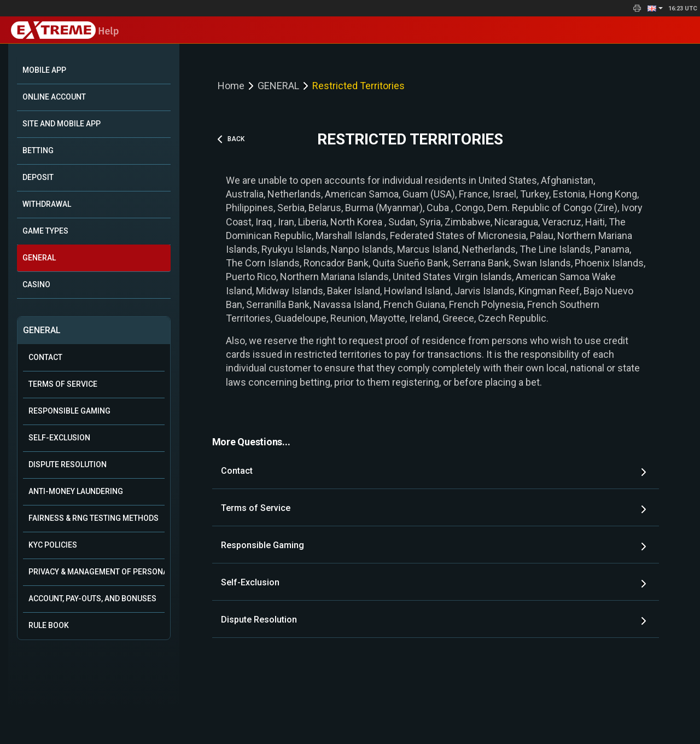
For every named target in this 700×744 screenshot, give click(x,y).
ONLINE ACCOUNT (54, 97)
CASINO (36, 284)
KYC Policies (53, 545)
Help (65, 31)
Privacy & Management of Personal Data (97, 572)
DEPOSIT (38, 177)
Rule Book (49, 625)
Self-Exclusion (59, 438)
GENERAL (39, 258)
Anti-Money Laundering (76, 491)
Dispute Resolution (68, 464)
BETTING (38, 150)
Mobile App (44, 70)
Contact (45, 357)
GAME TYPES (45, 231)
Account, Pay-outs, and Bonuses (92, 598)
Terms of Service (63, 384)
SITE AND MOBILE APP (62, 124)
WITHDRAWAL (47, 204)
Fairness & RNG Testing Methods (94, 518)
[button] (655, 8)
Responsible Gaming (69, 411)
